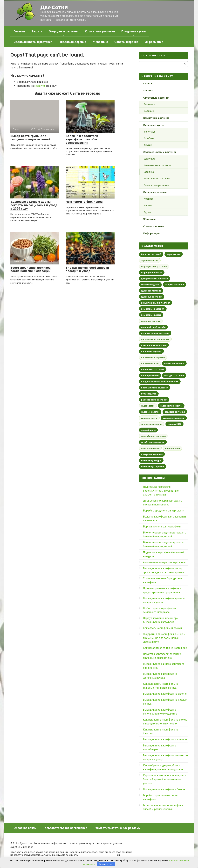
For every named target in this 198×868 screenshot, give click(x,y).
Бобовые (149, 111)
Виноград (149, 132)
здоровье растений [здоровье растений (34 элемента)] (152, 297)
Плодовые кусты (134, 31)
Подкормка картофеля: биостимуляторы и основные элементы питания (161, 491)
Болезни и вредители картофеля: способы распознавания (82, 139)
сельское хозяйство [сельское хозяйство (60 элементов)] (174, 418)
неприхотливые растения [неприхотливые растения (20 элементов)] (155, 333)
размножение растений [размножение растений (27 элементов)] (154, 400)
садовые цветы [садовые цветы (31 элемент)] (149, 418)
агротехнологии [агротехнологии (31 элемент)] (150, 260)
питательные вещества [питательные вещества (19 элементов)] (154, 345)
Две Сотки (54, 7)
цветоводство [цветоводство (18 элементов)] (172, 448)
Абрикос (149, 199)
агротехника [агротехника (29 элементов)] (174, 254)
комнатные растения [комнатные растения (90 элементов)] (153, 309)
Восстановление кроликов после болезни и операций (31, 269)
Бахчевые (149, 104)
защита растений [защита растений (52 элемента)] (175, 284)
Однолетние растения (156, 185)
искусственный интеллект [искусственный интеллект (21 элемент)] (156, 303)
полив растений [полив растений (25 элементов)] (150, 375)
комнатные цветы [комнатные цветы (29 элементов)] (151, 315)
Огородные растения (64, 31)
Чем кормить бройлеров (84, 202)
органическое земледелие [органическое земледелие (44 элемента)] (155, 339)
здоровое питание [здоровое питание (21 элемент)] (151, 291)
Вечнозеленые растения (158, 165)
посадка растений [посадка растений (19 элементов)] (174, 375)
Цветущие (150, 159)
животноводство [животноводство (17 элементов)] (150, 284)
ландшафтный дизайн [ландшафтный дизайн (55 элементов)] (153, 327)
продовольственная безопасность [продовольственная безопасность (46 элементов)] (160, 381)
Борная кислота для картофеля (162, 527)
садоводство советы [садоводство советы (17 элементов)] (171, 406)
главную (40, 86)
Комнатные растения (100, 31)
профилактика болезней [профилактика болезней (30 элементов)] (155, 388)
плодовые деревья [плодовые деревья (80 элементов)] (151, 351)
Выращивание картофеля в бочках (164, 789)
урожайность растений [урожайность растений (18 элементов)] (154, 436)
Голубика (149, 138)
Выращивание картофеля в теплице (165, 740)
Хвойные (150, 172)
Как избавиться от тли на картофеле (165, 648)
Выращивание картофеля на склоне (165, 694)
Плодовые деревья (72, 42)
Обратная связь (25, 828)
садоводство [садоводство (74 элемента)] (148, 406)
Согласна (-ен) (106, 864)
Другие (148, 145)
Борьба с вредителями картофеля (164, 511)
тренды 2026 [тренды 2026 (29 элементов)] (174, 424)
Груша (147, 212)
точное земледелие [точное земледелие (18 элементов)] (152, 424)
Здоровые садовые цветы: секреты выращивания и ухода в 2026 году (34, 205)
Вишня (148, 205)
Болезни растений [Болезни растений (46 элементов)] (151, 254)
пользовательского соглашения (97, 855)
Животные (100, 42)
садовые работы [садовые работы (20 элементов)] (150, 412)
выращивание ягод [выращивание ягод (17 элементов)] (152, 272)
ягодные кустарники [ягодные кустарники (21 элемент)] (153, 466)
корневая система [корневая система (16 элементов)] (151, 321)
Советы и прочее (126, 42)
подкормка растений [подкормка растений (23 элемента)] (153, 369)
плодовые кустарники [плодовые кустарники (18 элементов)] (153, 357)
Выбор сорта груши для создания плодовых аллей (30, 138)
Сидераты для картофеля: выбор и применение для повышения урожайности (164, 638)
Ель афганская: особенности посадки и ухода (87, 269)
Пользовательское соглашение (65, 828)
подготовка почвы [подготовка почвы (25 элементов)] (174, 363)
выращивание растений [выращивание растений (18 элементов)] (154, 266)
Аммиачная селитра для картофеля (164, 562)
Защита (37, 31)
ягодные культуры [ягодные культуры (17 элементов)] (151, 460)
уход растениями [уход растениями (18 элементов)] (150, 448)
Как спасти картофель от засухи (162, 628)
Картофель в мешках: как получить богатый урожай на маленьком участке (165, 779)
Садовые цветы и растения (33, 42)
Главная (19, 31)
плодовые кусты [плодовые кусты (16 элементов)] (150, 363)
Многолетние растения (157, 179)
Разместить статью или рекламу (117, 828)
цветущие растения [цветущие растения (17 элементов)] (152, 454)
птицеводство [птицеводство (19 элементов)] (149, 394)
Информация (154, 42)
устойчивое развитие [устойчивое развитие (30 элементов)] (153, 442)
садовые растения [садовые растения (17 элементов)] (175, 412)
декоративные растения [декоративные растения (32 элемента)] (154, 278)
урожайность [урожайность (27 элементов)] (148, 430)
